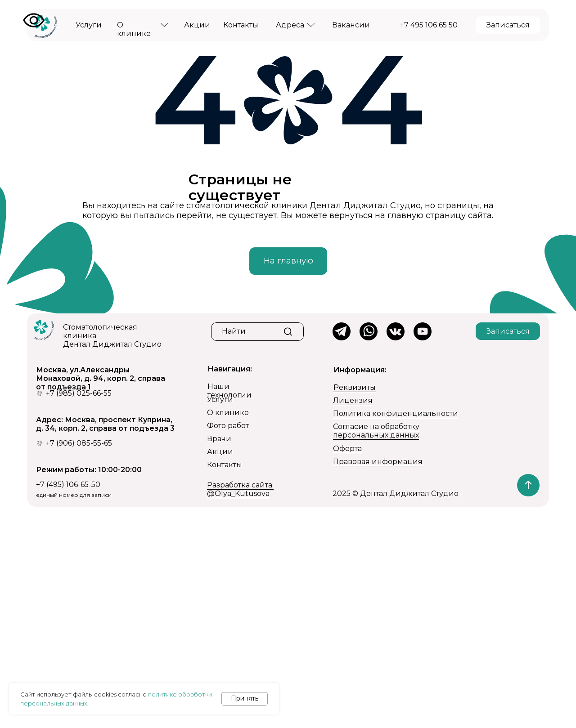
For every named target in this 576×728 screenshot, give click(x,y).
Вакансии (351, 25)
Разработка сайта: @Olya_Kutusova (240, 489)
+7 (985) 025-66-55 (79, 393)
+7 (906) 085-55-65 (79, 443)
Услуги (89, 25)
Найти (234, 331)
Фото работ (228, 426)
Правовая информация (378, 462)
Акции (197, 25)
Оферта (347, 449)
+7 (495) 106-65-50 (68, 485)
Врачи (219, 439)
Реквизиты (355, 387)
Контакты (241, 25)
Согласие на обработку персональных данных (376, 431)
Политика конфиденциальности (396, 413)
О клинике (228, 413)
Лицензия (353, 400)
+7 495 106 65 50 (429, 25)
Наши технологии (229, 391)
